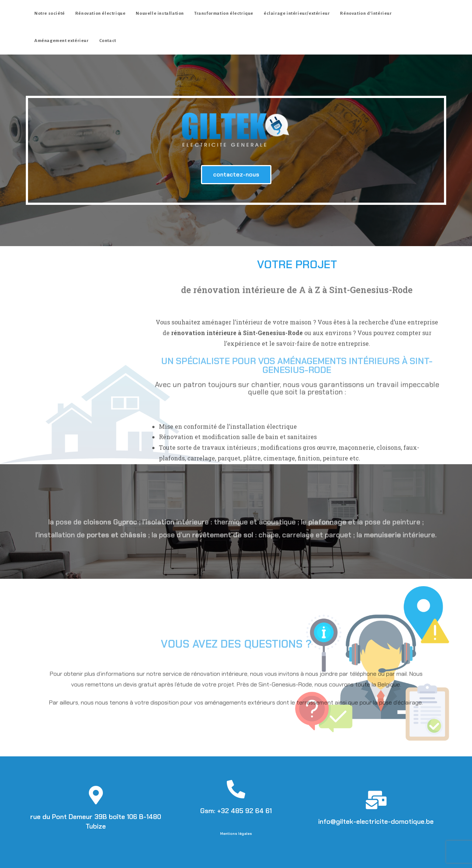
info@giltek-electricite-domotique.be (376, 822)
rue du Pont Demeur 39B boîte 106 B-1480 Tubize (96, 821)
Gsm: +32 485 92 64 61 (236, 811)
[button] (236, 175)
